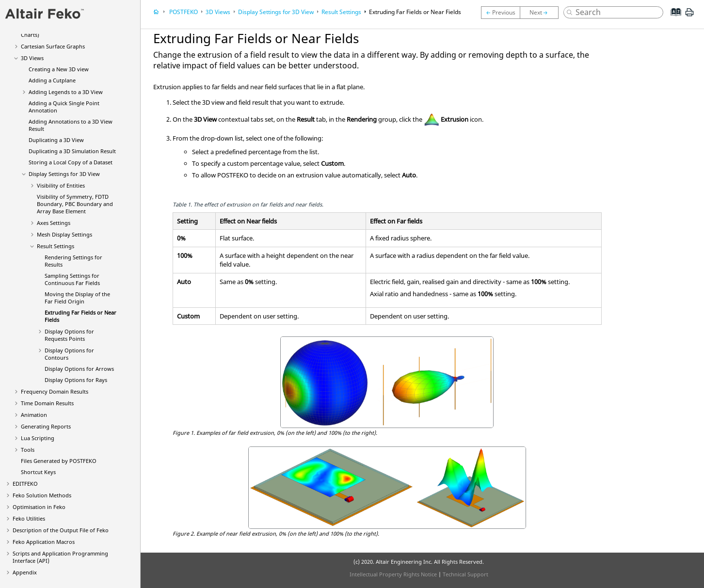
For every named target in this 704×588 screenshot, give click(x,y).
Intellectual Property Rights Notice (393, 574)
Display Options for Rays (76, 380)
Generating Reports (46, 426)
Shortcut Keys (38, 472)
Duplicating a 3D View (56, 140)
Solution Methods (42, 495)
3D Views (32, 58)
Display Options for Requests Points (69, 335)
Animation (34, 415)
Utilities (29, 518)
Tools (28, 450)
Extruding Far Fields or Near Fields (415, 12)
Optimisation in (39, 507)
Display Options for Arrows (79, 369)
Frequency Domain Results (55, 391)
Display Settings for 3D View (64, 174)
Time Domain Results (47, 403)
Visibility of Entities (61, 185)
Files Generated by (59, 461)
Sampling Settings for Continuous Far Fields (72, 279)
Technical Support (465, 574)
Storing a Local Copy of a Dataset (71, 162)
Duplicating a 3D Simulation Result (72, 151)
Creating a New (59, 69)
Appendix (25, 572)
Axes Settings (54, 223)
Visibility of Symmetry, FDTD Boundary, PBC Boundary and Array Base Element (75, 204)
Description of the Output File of (61, 530)
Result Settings (56, 246)
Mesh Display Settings (64, 234)
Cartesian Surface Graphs (53, 46)
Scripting (38, 438)
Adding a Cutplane (52, 80)
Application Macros (44, 542)
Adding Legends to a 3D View (66, 92)
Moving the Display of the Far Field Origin (77, 298)
